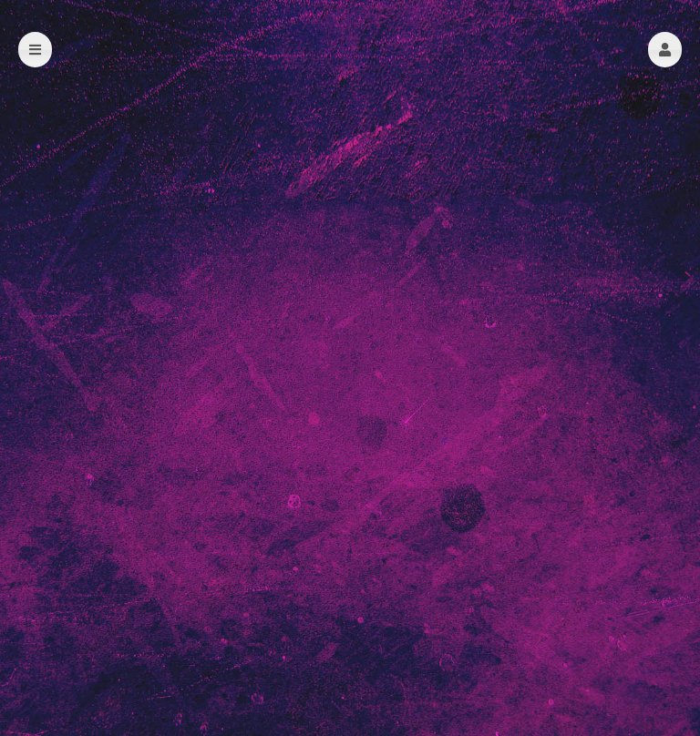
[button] (665, 50)
